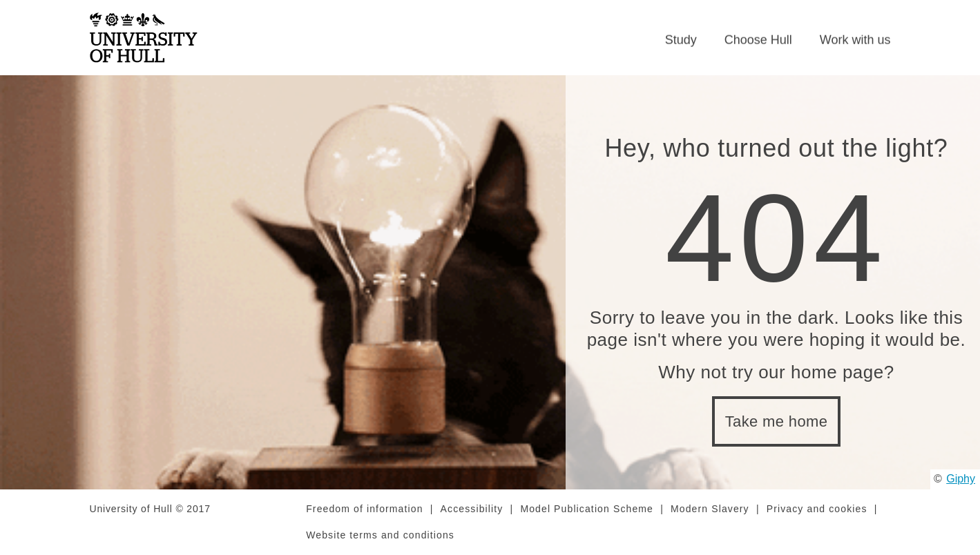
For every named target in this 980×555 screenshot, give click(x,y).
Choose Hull (758, 40)
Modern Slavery (710, 509)
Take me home (777, 421)
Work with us (855, 40)
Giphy (961, 479)
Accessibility (472, 509)
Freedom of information (364, 509)
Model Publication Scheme (587, 509)
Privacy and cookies (817, 509)
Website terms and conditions (380, 535)
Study (681, 40)
